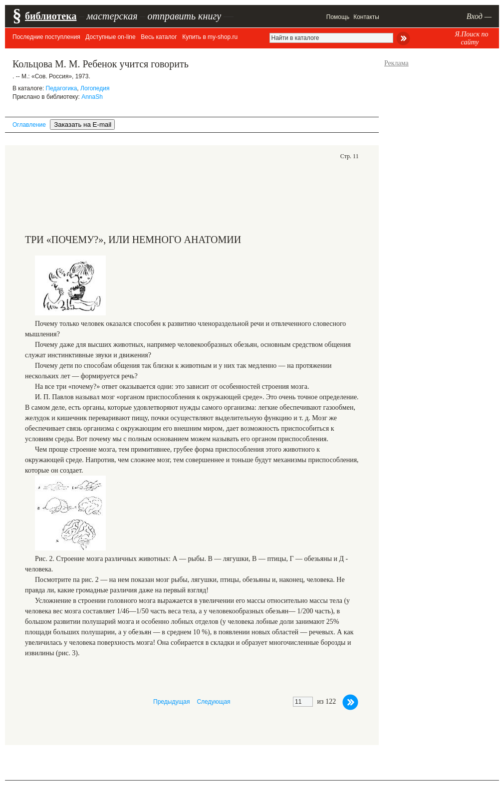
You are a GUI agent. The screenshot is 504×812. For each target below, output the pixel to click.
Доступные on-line (110, 37)
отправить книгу (184, 16)
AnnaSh (92, 97)
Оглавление (29, 125)
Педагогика (62, 88)
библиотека (51, 16)
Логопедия (95, 88)
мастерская (112, 16)
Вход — (479, 16)
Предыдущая (171, 702)
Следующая (213, 702)
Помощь (338, 17)
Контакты (366, 17)
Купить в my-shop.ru (210, 37)
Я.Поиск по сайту (471, 38)
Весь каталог (159, 37)
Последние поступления (46, 37)
